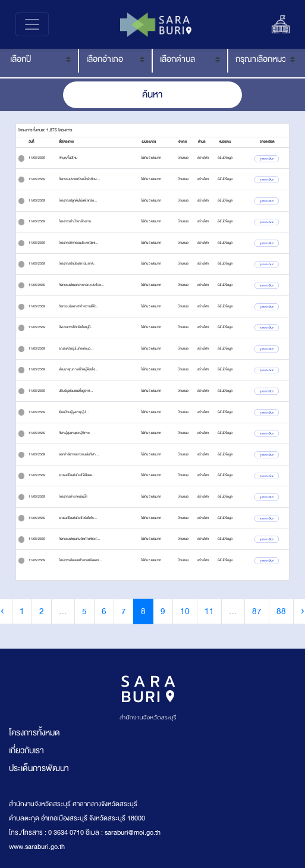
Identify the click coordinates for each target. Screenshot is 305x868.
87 (257, 611)
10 (185, 611)
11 (209, 611)
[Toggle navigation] (32, 24)
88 (281, 611)
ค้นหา (152, 95)
